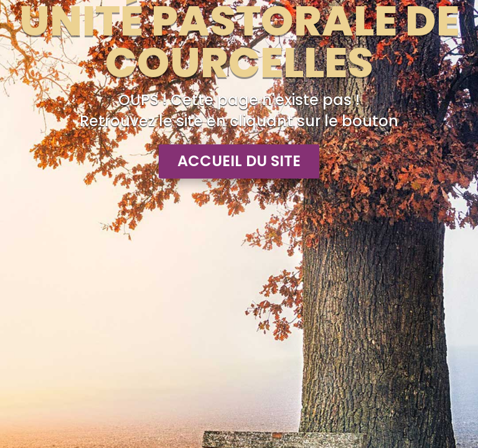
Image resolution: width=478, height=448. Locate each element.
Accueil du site (239, 161)
